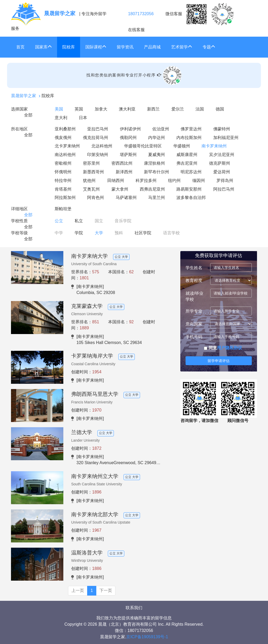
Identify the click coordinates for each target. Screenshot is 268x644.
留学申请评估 (219, 361)
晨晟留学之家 (24, 96)
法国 (200, 109)
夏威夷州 (157, 155)
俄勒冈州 (128, 138)
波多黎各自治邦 (191, 198)
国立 (99, 221)
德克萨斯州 (220, 163)
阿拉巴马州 (224, 189)
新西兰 (153, 109)
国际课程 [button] (96, 47)
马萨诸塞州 (126, 198)
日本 (83, 118)
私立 (79, 221)
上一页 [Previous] (78, 590)
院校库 (69, 47)
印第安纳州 (98, 155)
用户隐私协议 (230, 348)
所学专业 (194, 311)
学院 (79, 233)
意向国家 (194, 324)
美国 (59, 109)
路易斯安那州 (189, 189)
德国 (220, 109)
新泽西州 (124, 172)
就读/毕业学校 (194, 296)
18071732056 (141, 14)
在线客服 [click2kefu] (136, 30)
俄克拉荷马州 (96, 138)
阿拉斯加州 (65, 198)
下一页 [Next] (106, 590)
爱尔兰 (178, 109)
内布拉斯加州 (189, 138)
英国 (79, 109)
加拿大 (101, 109)
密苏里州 (91, 163)
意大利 (61, 118)
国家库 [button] (43, 47)
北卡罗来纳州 (67, 146)
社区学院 (143, 233)
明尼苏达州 (191, 172)
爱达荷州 (222, 172)
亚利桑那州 (65, 129)
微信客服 (200, 14)
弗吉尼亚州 (187, 163)
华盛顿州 (182, 146)
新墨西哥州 (93, 172)
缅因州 (199, 181)
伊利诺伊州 (130, 129)
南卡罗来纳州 (214, 146)
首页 (20, 47)
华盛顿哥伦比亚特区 (143, 146)
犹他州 (89, 181)
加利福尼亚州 (226, 138)
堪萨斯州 (128, 155)
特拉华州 (63, 181)
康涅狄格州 (154, 163)
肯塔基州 (63, 189)
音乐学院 (123, 221)
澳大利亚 (127, 109)
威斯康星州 (187, 155)
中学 (59, 233)
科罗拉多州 (146, 181)
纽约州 (174, 181)
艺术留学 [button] (182, 47)
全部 (28, 115)
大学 (99, 233)
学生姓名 (194, 268)
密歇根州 (63, 163)
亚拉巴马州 (98, 129)
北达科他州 (102, 146)
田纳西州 (116, 181)
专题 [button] (209, 47)
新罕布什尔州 (157, 172)
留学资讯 (125, 47)
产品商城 (152, 47)
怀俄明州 (63, 172)
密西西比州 (122, 163)
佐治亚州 (161, 129)
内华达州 (157, 138)
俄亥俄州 (63, 138)
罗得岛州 (225, 181)
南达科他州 (65, 155)
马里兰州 (157, 198)
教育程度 (194, 281)
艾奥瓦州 (91, 189)
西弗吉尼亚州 (152, 189)
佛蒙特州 (222, 129)
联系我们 (134, 608)
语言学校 (171, 233)
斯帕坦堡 (63, 209)
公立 (59, 221)
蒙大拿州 (120, 189)
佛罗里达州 (191, 129)
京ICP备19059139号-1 (147, 637)
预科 (119, 233)
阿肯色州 (96, 198)
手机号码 (194, 337)
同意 (223, 348)
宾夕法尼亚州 (222, 155)
